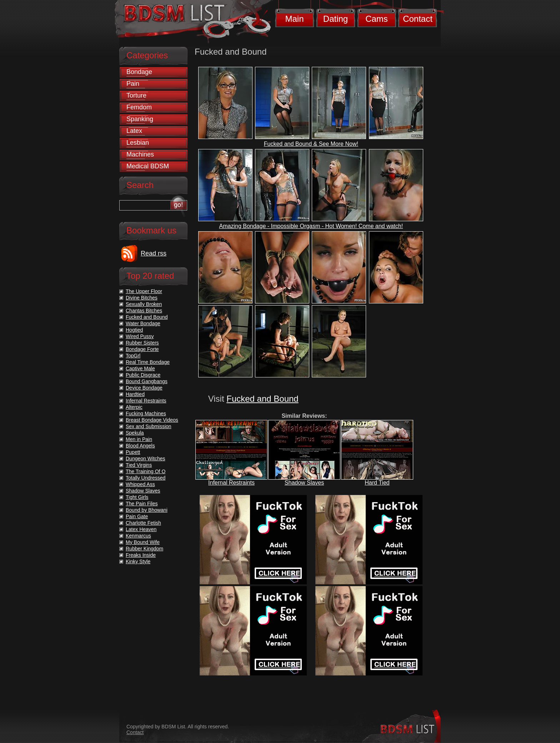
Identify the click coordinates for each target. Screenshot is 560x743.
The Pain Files (142, 504)
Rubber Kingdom (144, 549)
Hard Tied (377, 483)
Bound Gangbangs (147, 381)
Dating (336, 19)
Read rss (154, 253)
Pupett (133, 452)
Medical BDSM (148, 166)
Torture (136, 95)
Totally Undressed (146, 478)
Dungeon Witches (146, 459)
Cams (377, 19)
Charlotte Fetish (143, 523)
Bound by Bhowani (147, 510)
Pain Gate (137, 516)
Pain (133, 84)
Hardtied (135, 394)
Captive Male (140, 368)
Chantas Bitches (144, 311)
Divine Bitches (142, 298)
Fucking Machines (146, 413)
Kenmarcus (138, 536)
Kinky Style (138, 561)
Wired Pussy (140, 336)
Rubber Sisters (142, 343)
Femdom (139, 107)
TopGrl (133, 356)
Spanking (140, 119)
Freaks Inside (141, 555)
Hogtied (134, 330)
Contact (418, 19)
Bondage (139, 72)
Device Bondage (144, 388)
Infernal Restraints (231, 483)
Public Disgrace (143, 375)
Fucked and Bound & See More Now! (311, 144)
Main (294, 19)
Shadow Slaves (304, 483)
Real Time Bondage (148, 362)
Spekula (135, 433)
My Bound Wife (143, 542)
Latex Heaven (141, 529)
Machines (140, 154)
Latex (134, 131)
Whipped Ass (140, 484)
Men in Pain (139, 439)
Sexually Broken (144, 304)
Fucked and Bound (262, 399)
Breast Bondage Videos (152, 420)
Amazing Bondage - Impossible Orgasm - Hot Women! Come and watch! (311, 226)
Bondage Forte (142, 349)
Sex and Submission (149, 426)
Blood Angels (140, 446)
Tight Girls (137, 497)
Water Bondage (143, 323)
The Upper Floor (144, 291)
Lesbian (138, 143)
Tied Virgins (139, 465)
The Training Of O (146, 471)
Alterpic (134, 407)
